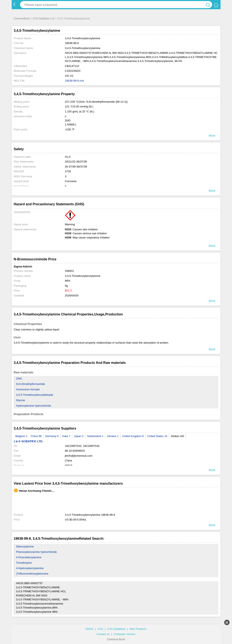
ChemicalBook (22, 19)
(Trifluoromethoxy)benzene (32, 574)
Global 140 (177, 436)
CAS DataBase (116, 629)
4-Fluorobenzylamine (29, 557)
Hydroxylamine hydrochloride (34, 406)
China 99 (36, 436)
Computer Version (124, 634)
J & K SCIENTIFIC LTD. (29, 441)
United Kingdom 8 (133, 436)
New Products (138, 629)
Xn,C (68, 157)
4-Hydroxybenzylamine (30, 568)
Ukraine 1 (113, 436)
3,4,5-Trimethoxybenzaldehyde (35, 395)
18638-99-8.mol (74, 81)
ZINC (19, 379)
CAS (100, 629)
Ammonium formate (28, 389)
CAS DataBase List (44, 19)
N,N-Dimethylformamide (31, 384)
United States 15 (157, 436)
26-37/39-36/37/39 (76, 167)
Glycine (21, 400)
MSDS (90, 629)
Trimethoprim (24, 563)
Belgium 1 (22, 436)
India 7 (66, 436)
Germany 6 (52, 436)
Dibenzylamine (25, 546)
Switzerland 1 (95, 436)
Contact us (103, 634)
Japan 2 (79, 436)
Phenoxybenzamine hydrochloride (37, 552)
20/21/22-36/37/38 (76, 162)
